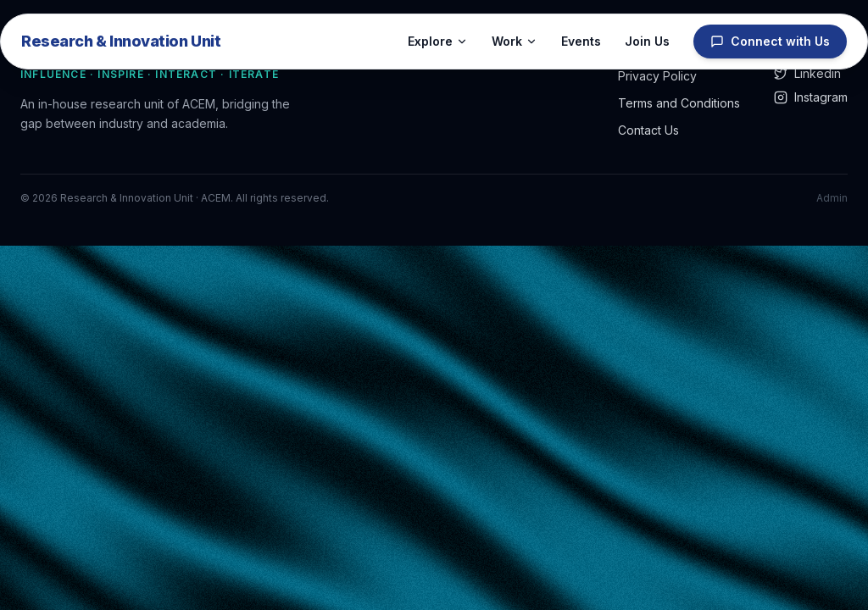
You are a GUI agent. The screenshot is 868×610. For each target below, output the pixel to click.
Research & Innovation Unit (121, 41)
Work (515, 41)
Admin (832, 198)
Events (581, 41)
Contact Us (648, 130)
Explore (438, 41)
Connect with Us (770, 41)
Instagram (811, 97)
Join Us (647, 41)
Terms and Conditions (679, 103)
